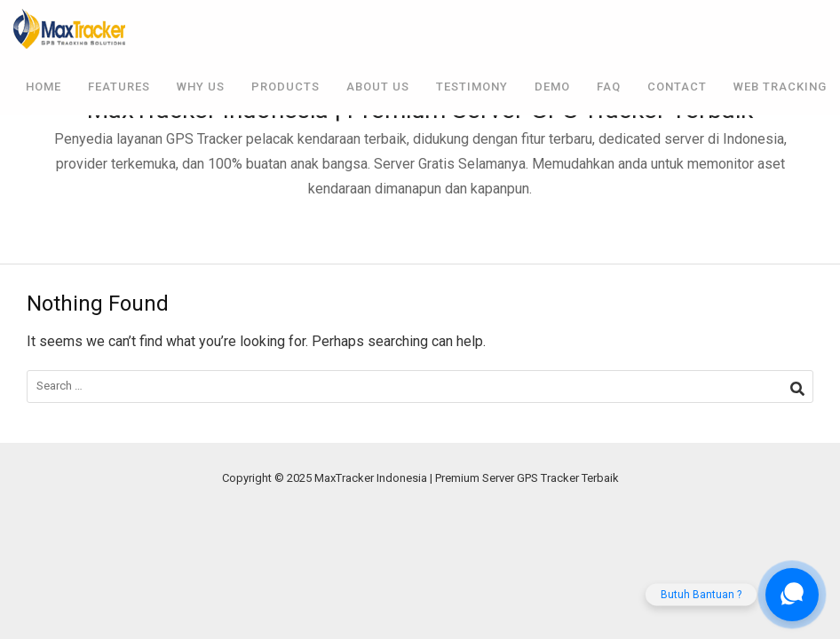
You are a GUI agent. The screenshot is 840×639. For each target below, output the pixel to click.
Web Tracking (780, 87)
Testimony (472, 87)
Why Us (201, 87)
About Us (378, 87)
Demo (552, 87)
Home (44, 87)
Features (119, 87)
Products (285, 87)
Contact (677, 87)
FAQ (609, 87)
